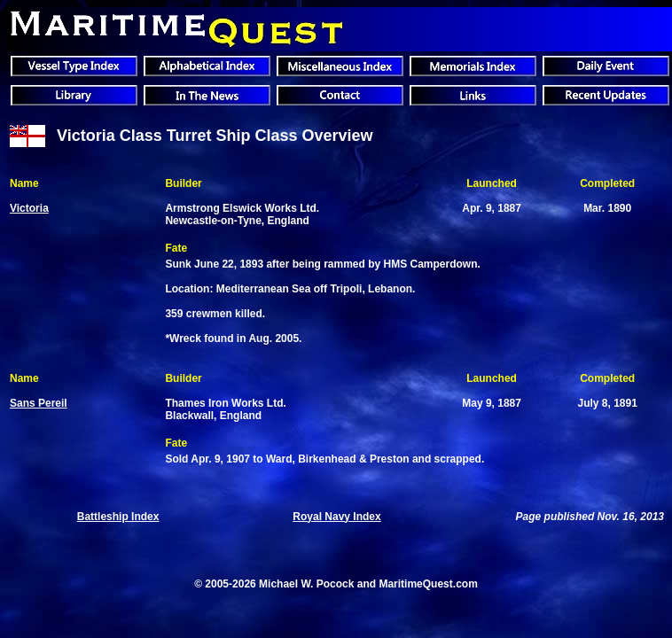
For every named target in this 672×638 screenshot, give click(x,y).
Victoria (29, 208)
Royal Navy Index (336, 517)
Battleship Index (118, 517)
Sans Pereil (39, 403)
